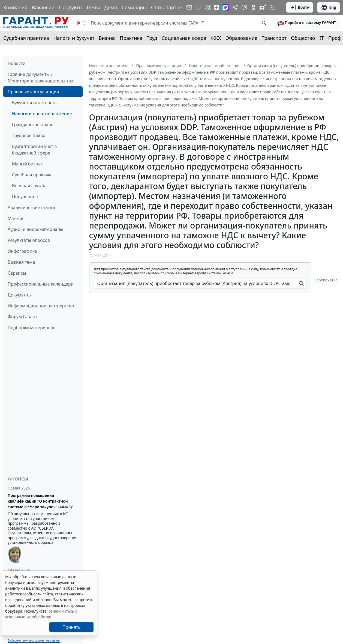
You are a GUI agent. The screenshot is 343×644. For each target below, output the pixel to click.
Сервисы (17, 273)
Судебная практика (26, 38)
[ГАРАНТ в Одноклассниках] (254, 7)
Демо (111, 7)
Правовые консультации (33, 92)
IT (322, 38)
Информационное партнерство (41, 306)
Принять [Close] (72, 627)
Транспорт (274, 38)
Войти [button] (300, 7)
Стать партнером (171, 7)
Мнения (16, 218)
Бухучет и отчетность (34, 103)
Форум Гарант (22, 317)
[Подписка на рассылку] (189, 7)
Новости (16, 63)
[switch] (81, 23)
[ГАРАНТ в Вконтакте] (208, 7)
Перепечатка (326, 280)
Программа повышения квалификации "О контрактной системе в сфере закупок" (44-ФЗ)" (41, 501)
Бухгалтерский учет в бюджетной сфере (34, 150)
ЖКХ (216, 38)
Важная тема (21, 262)
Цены (93, 7)
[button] (307, 23)
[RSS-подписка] (272, 7)
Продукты (71, 7)
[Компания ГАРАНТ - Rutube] (263, 7)
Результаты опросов (29, 240)
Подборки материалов (32, 328)
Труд (152, 38)
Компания (15, 7)
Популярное (25, 197)
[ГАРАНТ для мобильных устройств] (198, 7)
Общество (303, 38)
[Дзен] (216, 7)
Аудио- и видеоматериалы (35, 229)
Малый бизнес (27, 164)
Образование (241, 38)
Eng (329, 7)
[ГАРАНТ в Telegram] (235, 7)
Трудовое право (29, 135)
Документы (20, 295)
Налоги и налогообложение (42, 114)
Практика (131, 38)
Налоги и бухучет (74, 38)
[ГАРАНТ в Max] (225, 7)
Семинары (134, 7)
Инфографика (22, 251)
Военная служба (29, 186)
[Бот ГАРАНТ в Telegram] (244, 7)
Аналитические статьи (31, 207)
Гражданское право (33, 124)
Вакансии (43, 7)
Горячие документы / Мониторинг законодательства (40, 78)
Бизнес (107, 38)
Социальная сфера (184, 38)
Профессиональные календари (41, 284)
